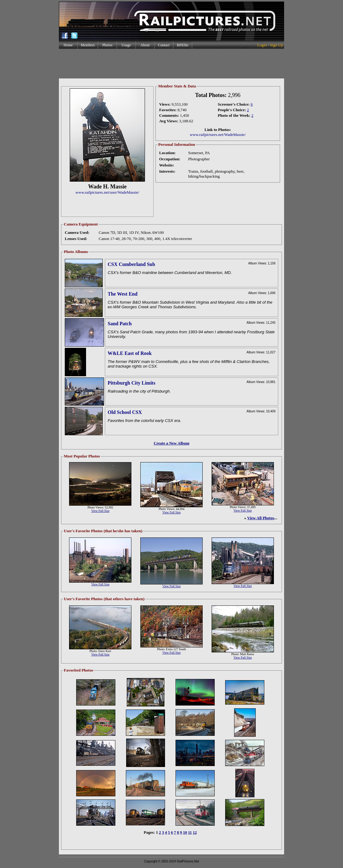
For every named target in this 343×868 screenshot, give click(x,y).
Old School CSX (125, 412)
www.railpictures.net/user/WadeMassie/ (107, 192)
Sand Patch (120, 324)
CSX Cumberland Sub (131, 264)
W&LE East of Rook (130, 353)
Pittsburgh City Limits (132, 383)
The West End (123, 294)
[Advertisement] (171, 64)
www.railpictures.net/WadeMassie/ (218, 135)
